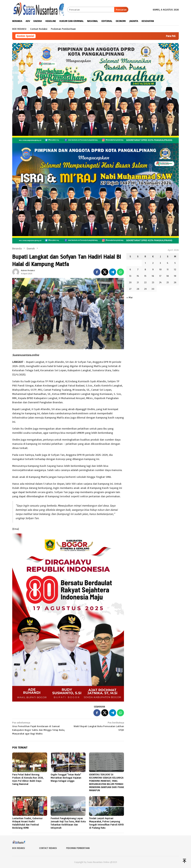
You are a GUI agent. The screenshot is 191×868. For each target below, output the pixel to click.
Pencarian (121, 10)
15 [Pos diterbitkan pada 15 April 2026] (145, 276)
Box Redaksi (19, 848)
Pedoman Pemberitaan (78, 848)
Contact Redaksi (48, 848)
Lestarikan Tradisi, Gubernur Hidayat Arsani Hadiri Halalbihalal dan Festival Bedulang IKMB (27, 823)
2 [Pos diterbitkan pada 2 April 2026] (153, 263)
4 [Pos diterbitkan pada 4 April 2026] (168, 263)
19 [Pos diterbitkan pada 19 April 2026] (175, 276)
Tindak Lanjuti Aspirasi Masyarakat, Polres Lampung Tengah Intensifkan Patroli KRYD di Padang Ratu (106, 823)
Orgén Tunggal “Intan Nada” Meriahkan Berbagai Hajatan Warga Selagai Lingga (66, 778)
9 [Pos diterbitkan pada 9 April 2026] (153, 269)
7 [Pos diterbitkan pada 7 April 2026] (138, 269)
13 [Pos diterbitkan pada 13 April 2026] (130, 276)
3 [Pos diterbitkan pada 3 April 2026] (160, 263)
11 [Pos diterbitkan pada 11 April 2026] (168, 269)
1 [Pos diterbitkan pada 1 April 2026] (145, 263)
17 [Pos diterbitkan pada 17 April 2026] (160, 276)
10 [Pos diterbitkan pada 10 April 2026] (160, 269)
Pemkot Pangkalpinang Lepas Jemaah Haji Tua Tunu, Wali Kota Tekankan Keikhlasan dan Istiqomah (68, 823)
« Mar (130, 297)
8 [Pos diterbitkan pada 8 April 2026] (145, 269)
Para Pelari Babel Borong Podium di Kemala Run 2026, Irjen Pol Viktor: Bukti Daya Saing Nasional (28, 779)
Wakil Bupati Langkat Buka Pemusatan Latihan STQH (97, 726)
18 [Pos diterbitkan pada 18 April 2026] (168, 276)
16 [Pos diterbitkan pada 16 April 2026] (153, 276)
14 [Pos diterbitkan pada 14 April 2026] (138, 276)
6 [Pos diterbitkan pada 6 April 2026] (130, 269)
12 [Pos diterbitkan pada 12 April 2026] (175, 269)
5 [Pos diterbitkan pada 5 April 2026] (175, 263)
